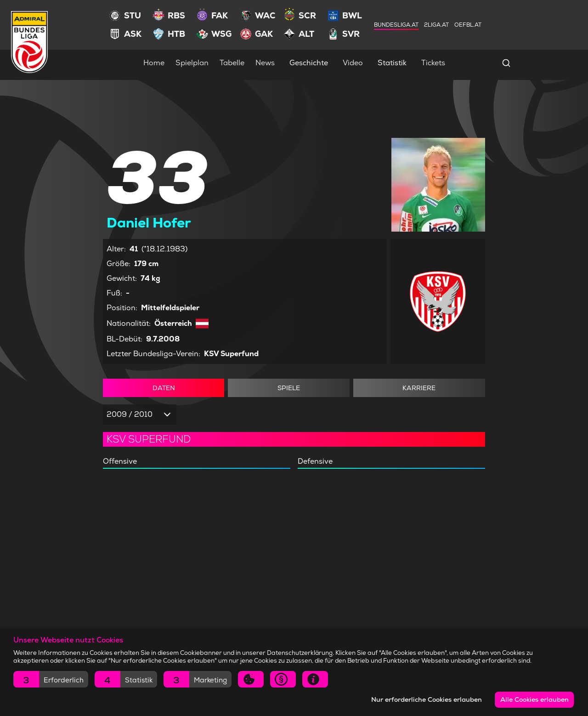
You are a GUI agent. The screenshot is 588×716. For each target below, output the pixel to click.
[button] (51, 679)
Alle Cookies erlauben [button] (534, 699)
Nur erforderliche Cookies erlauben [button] (427, 699)
